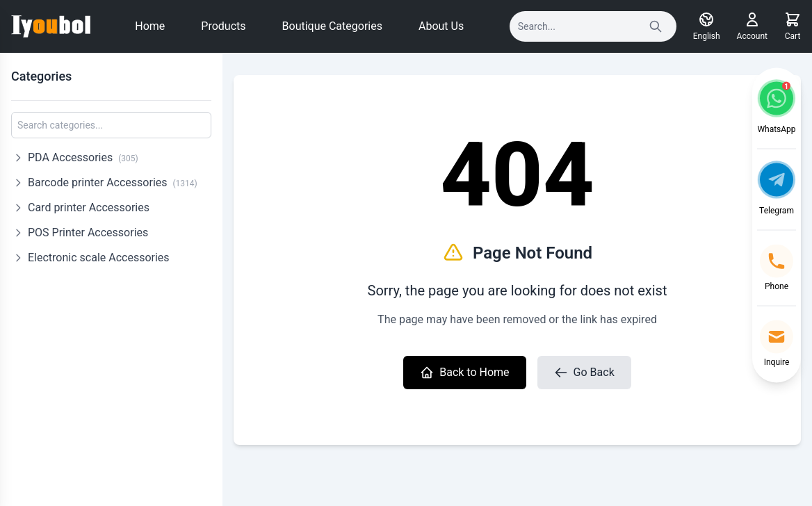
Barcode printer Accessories (113, 182)
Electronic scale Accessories (99, 258)
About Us (441, 26)
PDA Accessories (83, 157)
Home (150, 26)
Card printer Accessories (89, 207)
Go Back (584, 373)
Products (223, 26)
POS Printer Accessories (88, 232)
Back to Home (464, 373)
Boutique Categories (332, 26)
